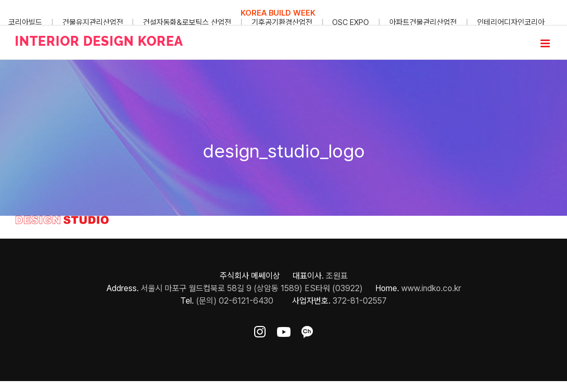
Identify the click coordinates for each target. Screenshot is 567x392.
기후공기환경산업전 (282, 22)
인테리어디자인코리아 (511, 22)
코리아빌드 (25, 22)
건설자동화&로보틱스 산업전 (187, 22)
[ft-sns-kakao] (307, 330)
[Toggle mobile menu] (546, 43)
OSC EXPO (351, 22)
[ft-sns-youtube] (284, 330)
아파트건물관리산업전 (423, 22)
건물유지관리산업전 (93, 22)
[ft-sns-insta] (260, 330)
